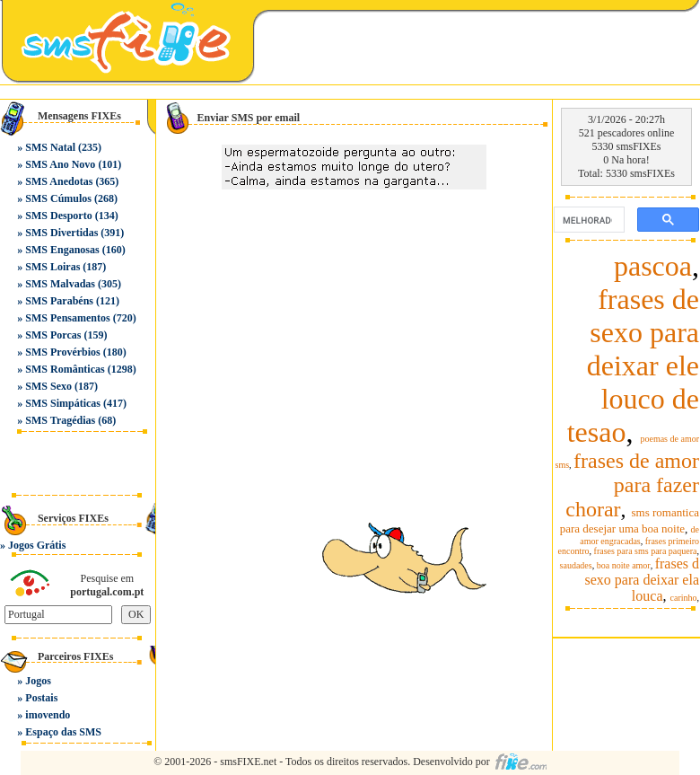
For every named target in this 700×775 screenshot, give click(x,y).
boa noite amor (624, 565)
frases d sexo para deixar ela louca (642, 580)
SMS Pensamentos (67, 318)
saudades (576, 565)
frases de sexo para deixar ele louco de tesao (633, 365)
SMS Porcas (53, 335)
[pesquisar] (587, 220)
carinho (684, 598)
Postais (41, 698)
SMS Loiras (52, 267)
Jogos (38, 681)
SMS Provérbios (62, 352)
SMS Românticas (65, 369)
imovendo (48, 715)
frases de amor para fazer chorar (632, 485)
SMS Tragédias (60, 420)
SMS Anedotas (59, 181)
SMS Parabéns (59, 301)
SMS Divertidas (61, 233)
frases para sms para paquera (646, 551)
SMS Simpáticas (63, 403)
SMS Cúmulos (58, 198)
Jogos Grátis (37, 545)
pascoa (653, 266)
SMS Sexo (48, 386)
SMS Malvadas (60, 284)
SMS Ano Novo (60, 164)
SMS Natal (50, 147)
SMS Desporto (58, 216)
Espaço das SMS (63, 732)
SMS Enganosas (62, 250)
